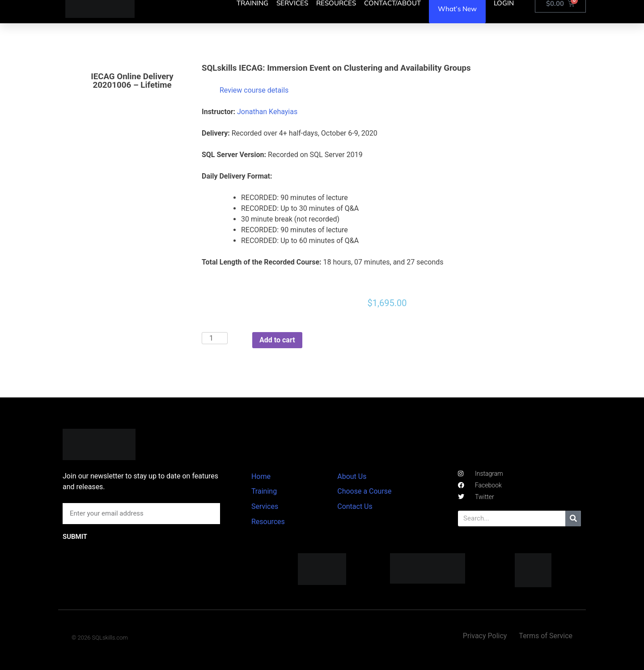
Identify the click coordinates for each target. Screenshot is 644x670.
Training (264, 491)
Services (265, 506)
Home (261, 476)
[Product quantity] (215, 338)
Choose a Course (364, 491)
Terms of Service (546, 636)
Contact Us (355, 506)
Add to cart (277, 340)
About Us (352, 476)
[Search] (573, 519)
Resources (268, 522)
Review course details (254, 90)
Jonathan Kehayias (267, 112)
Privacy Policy (485, 636)
